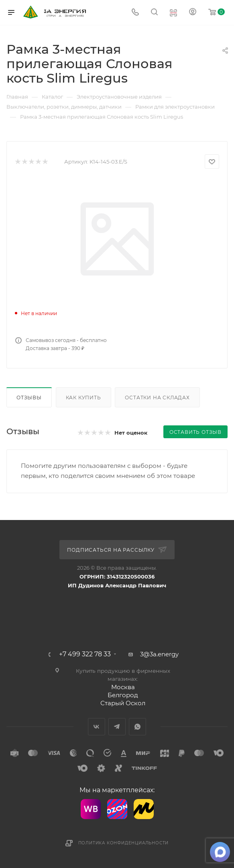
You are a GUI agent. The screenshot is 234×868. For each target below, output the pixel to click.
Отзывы (29, 398)
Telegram (117, 727)
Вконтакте (97, 727)
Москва (123, 687)
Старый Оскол (123, 703)
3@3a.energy (159, 654)
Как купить (83, 398)
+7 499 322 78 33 (85, 654)
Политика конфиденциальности (124, 843)
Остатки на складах (157, 398)
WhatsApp (137, 727)
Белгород (123, 695)
